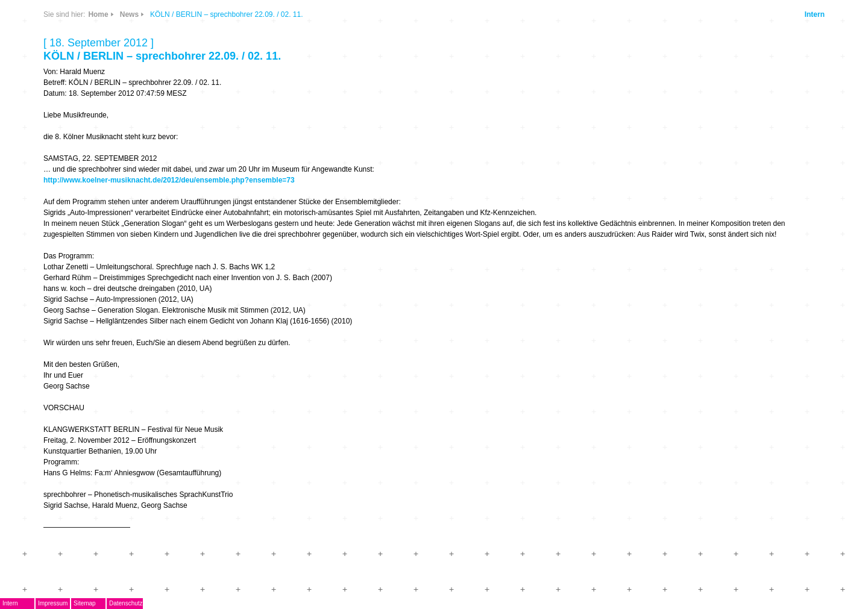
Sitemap (85, 603)
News (129, 14)
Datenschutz (126, 603)
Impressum (53, 603)
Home (98, 14)
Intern (815, 14)
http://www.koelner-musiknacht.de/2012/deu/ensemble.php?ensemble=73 (169, 180)
